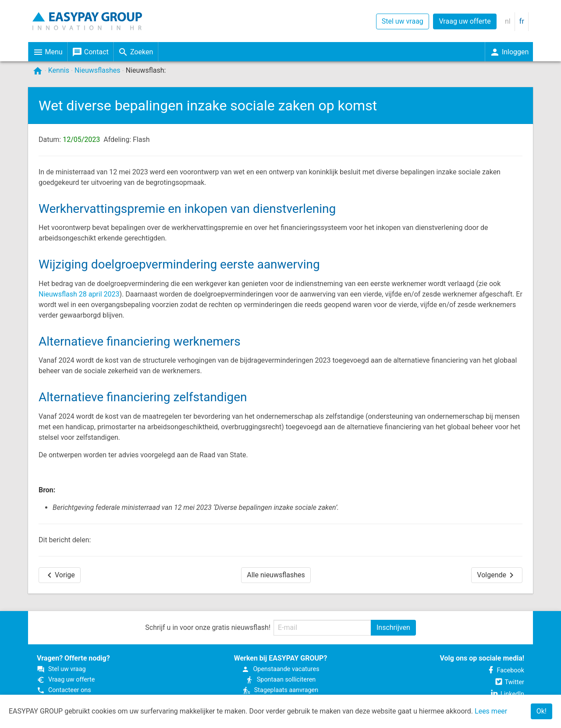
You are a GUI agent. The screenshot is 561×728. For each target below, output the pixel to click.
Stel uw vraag (403, 21)
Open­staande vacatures (280, 669)
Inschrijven (393, 627)
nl (508, 21)
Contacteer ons (64, 690)
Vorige (60, 575)
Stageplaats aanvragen (280, 690)
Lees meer (491, 711)
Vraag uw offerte (465, 21)
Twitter (509, 682)
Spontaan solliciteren (280, 680)
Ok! (541, 711)
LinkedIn (507, 694)
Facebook (506, 670)
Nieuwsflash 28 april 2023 (79, 294)
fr (522, 21)
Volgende (497, 575)
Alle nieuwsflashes (276, 575)
